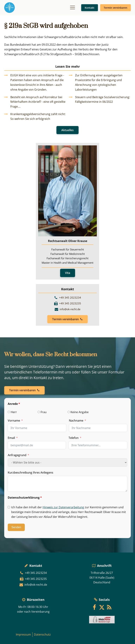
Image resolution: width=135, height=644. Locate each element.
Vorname (14, 421)
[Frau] (39, 412)
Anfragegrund (17, 455)
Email (11, 438)
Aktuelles (67, 130)
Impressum (23, 634)
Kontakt (90, 8)
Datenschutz (42, 634)
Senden (16, 527)
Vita (68, 273)
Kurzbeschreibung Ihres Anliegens (30, 473)
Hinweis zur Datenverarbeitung (63, 507)
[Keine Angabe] (69, 412)
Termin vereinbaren (115, 8)
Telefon (74, 438)
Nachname (76, 421)
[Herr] (9, 412)
